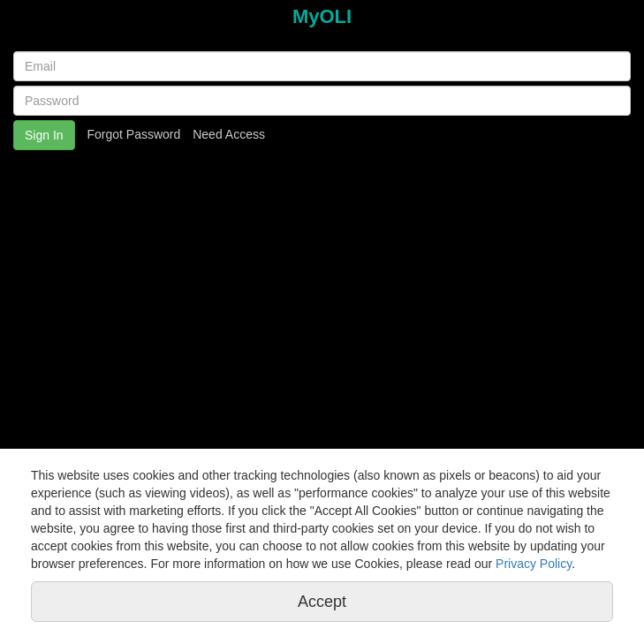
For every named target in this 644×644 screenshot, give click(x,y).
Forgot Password (133, 134)
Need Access (229, 134)
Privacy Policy (534, 564)
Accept (322, 602)
